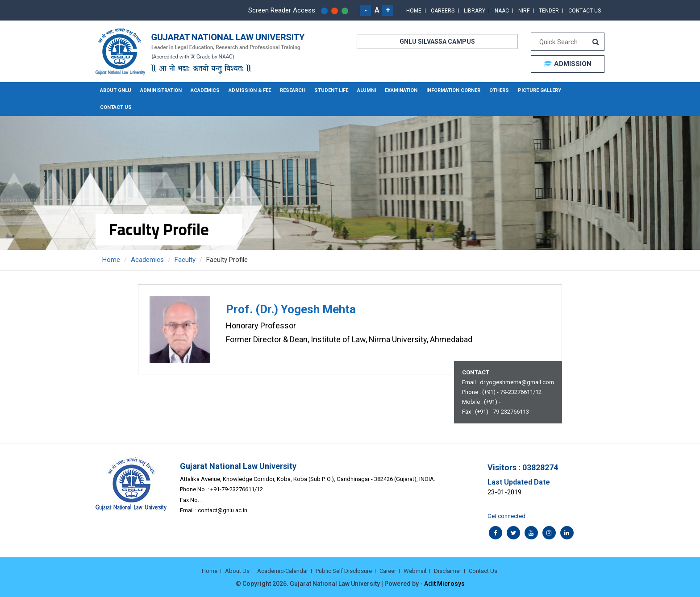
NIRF (524, 11)
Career (388, 571)
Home (414, 11)
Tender (549, 11)
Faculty (185, 260)
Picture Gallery (540, 90)
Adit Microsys (444, 584)
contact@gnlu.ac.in (223, 510)
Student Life (331, 90)
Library (475, 11)
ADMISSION (568, 64)
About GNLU (116, 90)
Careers (443, 11)
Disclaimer (448, 571)
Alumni (367, 90)
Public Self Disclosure (344, 571)
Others (499, 90)
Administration (161, 90)
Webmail (415, 571)
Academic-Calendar (283, 571)
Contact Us (585, 11)
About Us (237, 571)
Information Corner (453, 90)
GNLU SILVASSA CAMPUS (437, 41)
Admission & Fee (250, 90)
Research (293, 90)
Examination (401, 90)
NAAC (502, 11)
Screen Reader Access (282, 10)
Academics (205, 90)
